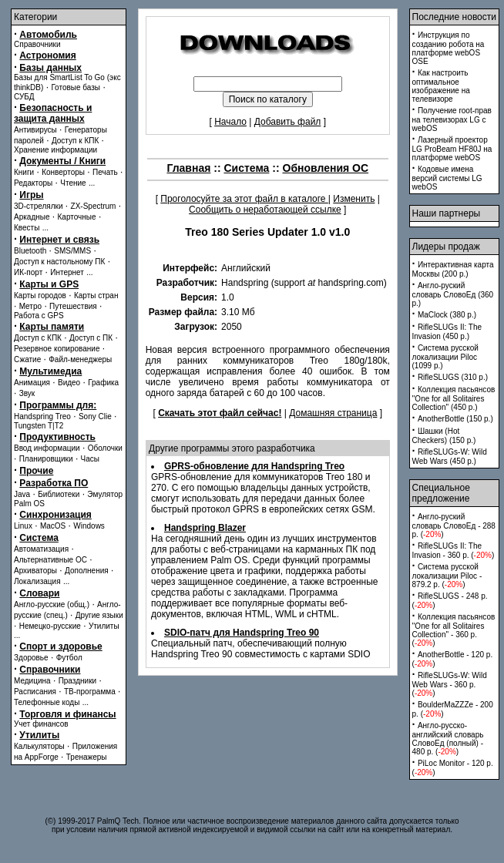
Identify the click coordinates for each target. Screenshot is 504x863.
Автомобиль (48, 35)
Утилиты (104, 626)
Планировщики (46, 459)
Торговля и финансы (67, 714)
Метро (30, 306)
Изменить (354, 199)
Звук (27, 393)
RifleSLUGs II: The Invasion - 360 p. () (454, 551)
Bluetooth (30, 251)
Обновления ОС (326, 168)
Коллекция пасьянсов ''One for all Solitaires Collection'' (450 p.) (454, 398)
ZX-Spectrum (94, 206)
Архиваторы (35, 571)
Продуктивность (57, 437)
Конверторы (63, 172)
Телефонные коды (47, 702)
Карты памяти (52, 327)
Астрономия (47, 55)
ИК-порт (28, 272)
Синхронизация (55, 515)
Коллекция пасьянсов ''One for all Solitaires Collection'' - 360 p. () (454, 630)
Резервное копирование (57, 349)
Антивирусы (35, 130)
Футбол (69, 658)
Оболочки (105, 448)
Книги (24, 172)
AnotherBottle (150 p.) (455, 419)
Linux (23, 526)
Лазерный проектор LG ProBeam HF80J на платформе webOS (452, 149)
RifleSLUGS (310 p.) (453, 377)
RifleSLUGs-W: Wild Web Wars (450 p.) (450, 457)
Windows (89, 526)
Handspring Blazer (205, 528)
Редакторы (33, 183)
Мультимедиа (50, 371)
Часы (90, 459)
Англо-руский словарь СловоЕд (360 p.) (453, 294)
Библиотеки (59, 494)
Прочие (36, 471)
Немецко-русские (50, 626)
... (92, 183)
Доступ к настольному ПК (59, 262)
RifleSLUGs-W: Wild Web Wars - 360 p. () (450, 684)
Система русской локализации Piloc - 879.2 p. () (447, 576)
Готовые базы (76, 87)
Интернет (67, 272)
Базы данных (50, 68)
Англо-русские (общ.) (52, 604)
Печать (105, 172)
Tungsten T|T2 (39, 426)
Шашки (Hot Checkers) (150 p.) (444, 436)
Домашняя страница (333, 413)
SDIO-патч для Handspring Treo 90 (242, 633)
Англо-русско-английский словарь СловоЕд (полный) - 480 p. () (448, 739)
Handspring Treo (42, 416)
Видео (69, 383)
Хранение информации (55, 150)
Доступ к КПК (75, 141)
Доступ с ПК (91, 338)
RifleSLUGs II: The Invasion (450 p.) (447, 332)
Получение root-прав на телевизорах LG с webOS (452, 119)
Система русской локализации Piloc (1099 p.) (445, 357)
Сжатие (27, 359)
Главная (188, 168)
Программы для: (58, 405)
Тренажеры (87, 757)
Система (39, 538)
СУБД (24, 97)
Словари (39, 593)
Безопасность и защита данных (53, 113)
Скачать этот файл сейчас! (220, 413)
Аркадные (32, 217)
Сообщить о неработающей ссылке (265, 210)
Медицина (32, 681)
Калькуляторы (39, 746)
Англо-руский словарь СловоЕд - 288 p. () (454, 526)
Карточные (77, 217)
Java (22, 494)
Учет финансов (41, 724)
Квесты (27, 228)
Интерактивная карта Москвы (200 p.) (453, 269)
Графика (103, 383)
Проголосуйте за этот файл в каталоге (244, 199)
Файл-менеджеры (80, 359)
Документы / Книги (62, 161)
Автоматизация (41, 549)
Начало (230, 122)
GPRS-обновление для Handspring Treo (254, 466)
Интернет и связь (59, 240)
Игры (31, 195)
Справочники (37, 44)
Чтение (73, 183)
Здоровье (31, 658)
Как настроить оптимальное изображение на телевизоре (441, 86)
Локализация (37, 581)
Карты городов (40, 296)
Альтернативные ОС (50, 560)
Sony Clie (95, 416)
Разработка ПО (54, 483)
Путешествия (73, 306)
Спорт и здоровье (60, 646)
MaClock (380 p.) (447, 315)
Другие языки (99, 615)
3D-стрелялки (39, 206)
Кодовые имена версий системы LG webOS (447, 178)
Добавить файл (288, 122)
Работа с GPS (39, 316)
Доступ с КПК (38, 338)
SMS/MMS (72, 251)
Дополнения (87, 571)
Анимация (32, 383)
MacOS (53, 526)
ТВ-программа (90, 692)
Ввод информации (47, 448)
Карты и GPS (49, 284)
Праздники (77, 681)
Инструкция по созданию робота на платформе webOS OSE (449, 48)
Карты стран (96, 296)
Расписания (35, 692)
